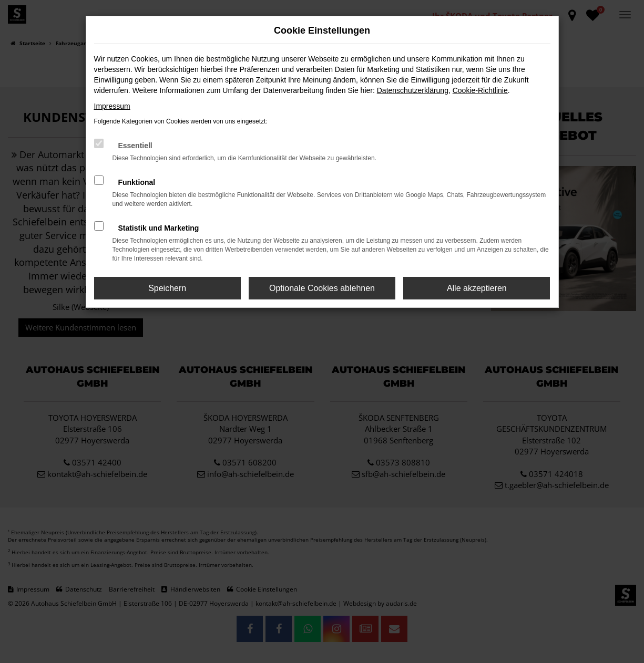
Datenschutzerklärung (413, 90)
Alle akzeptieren (477, 288)
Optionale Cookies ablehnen (322, 288)
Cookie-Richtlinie (480, 90)
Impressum (112, 106)
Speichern (167, 288)
